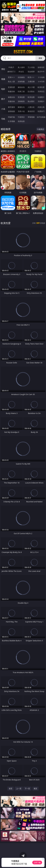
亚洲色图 (21, 97)
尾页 (35, 789)
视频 (3, 79)
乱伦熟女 (31, 91)
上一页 (19, 789)
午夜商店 (21, 117)
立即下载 (37, 862)
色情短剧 (21, 121)
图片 (3, 99)
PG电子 (11, 67)
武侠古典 (41, 107)
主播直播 (31, 81)
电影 (3, 89)
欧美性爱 (41, 87)
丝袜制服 (21, 81)
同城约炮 (11, 117)
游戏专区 (41, 67)
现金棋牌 (31, 72)
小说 (3, 109)
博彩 (3, 69)
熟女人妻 (11, 81)
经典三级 (21, 91)
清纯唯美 (21, 101)
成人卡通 (31, 87)
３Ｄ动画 (41, 77)
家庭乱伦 (21, 107)
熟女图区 (31, 101)
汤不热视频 (41, 117)
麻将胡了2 (11, 72)
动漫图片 (41, 97)
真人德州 (21, 67)
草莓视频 (31, 117)
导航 (3, 119)
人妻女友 (31, 107)
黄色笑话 (31, 111)
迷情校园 (11, 111)
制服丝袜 (11, 91)
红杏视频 (11, 121)
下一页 (27, 789)
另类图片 (41, 101)
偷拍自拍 (21, 87)
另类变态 (41, 91)
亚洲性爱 (11, 87)
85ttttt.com (23, 52)
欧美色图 (31, 97)
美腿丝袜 (11, 101)
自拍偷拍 (21, 77)
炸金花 (21, 72)
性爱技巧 (41, 111)
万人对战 (31, 67)
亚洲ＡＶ (11, 77)
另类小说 (21, 111)
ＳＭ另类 (41, 81)
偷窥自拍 (11, 97)
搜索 (40, 58)
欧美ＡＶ (31, 77)
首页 (11, 789)
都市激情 (11, 107)
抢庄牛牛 (41, 72)
